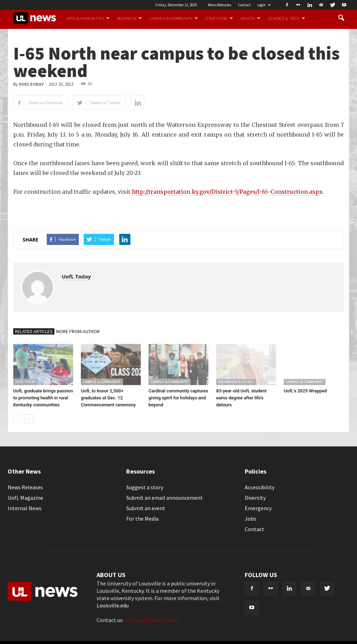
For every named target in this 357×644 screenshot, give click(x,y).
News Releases (219, 5)
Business (130, 18)
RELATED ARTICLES (34, 331)
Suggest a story (145, 487)
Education (219, 18)
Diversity (255, 498)
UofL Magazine (25, 498)
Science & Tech (287, 18)
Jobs (250, 519)
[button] (341, 18)
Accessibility (260, 487)
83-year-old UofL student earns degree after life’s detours (241, 398)
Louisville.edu (113, 605)
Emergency (258, 508)
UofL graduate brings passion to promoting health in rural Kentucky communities (43, 398)
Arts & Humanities (88, 18)
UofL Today (31, 85)
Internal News (25, 508)
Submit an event (146, 508)
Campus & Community (174, 18)
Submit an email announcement (165, 498)
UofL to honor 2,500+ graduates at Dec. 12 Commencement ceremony (108, 398)
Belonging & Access (236, 382)
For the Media (142, 519)
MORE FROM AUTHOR (78, 331)
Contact (244, 5)
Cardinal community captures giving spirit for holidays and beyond (178, 398)
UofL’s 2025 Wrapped (305, 391)
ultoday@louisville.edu (151, 620)
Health (251, 18)
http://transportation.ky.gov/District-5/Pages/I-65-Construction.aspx (227, 192)
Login (264, 5)
